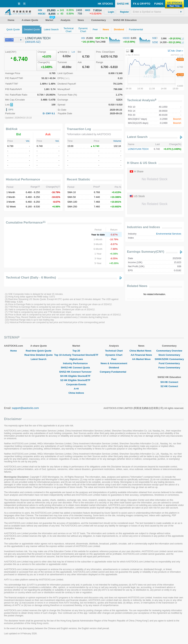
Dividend (114, 368)
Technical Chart (114, 351)
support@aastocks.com (25, 408)
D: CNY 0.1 (49, 113)
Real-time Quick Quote (38, 351)
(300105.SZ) (33, 42)
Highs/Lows (76, 359)
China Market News (141, 351)
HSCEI (126, 38)
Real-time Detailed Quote (39, 355)
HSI (83, 38)
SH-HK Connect (169, 382)
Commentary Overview (169, 351)
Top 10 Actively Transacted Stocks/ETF (76, 355)
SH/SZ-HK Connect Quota (76, 368)
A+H (76, 389)
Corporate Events (76, 384)
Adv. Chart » (176, 51)
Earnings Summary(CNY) (146, 252)
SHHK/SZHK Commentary (169, 359)
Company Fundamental (114, 372)
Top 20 (76, 351)
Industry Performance (76, 363)
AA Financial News (141, 355)
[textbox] (157, 12)
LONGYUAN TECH (138, 149)
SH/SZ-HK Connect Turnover (76, 372)
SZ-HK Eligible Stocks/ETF (76, 380)
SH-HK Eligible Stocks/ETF (76, 376)
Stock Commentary (169, 355)
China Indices (76, 393)
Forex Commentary (169, 368)
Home (13, 351)
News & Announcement (114, 363)
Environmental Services (169, 234)
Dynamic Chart (114, 355)
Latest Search (137, 137)
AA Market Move (141, 359)
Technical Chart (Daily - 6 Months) (31, 278)
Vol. (28, 141)
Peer (114, 359)
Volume (117, 141)
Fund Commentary (169, 363)
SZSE (155, 42)
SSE (154, 38)
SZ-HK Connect (169, 386)
